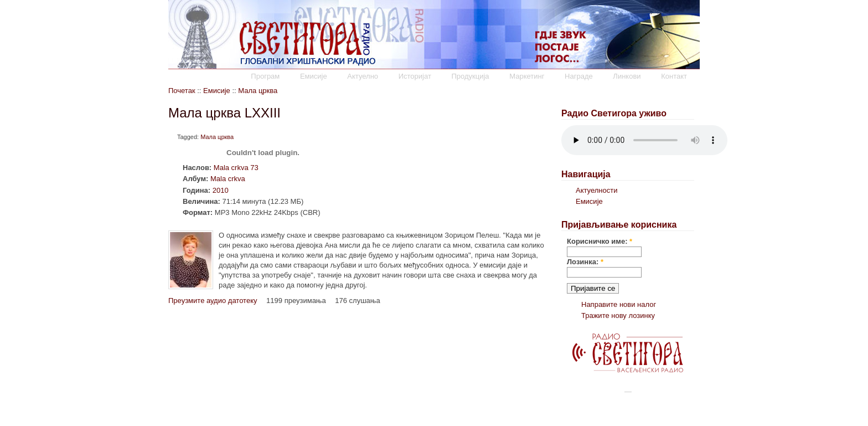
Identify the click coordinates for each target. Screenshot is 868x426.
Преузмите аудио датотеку (213, 301)
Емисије (314, 76)
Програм (265, 76)
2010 (221, 190)
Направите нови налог (619, 304)
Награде (579, 76)
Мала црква (258, 91)
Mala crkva (228, 179)
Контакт (674, 76)
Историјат (415, 76)
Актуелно (363, 76)
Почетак (182, 91)
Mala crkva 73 (236, 168)
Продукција (470, 76)
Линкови (627, 76)
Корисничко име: (600, 241)
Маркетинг (527, 76)
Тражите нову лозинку (618, 315)
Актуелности (596, 190)
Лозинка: (585, 262)
